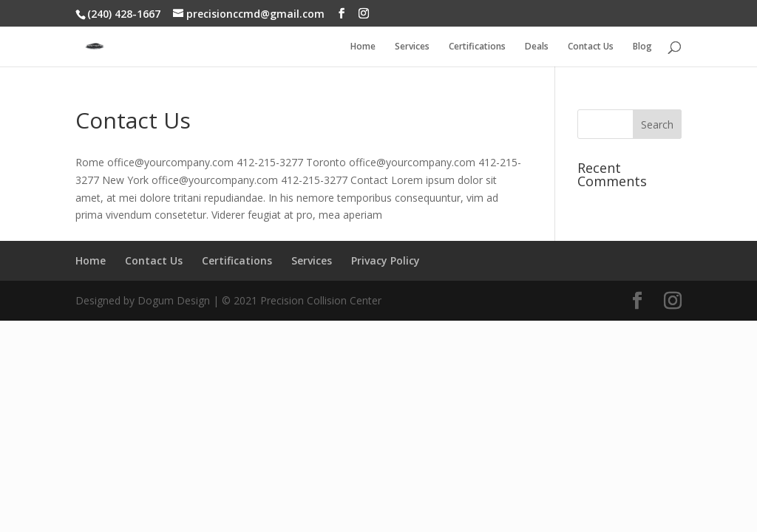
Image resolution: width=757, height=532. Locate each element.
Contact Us (591, 47)
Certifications (477, 47)
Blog (642, 47)
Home (363, 47)
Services (412, 47)
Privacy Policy (386, 260)
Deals (537, 47)
